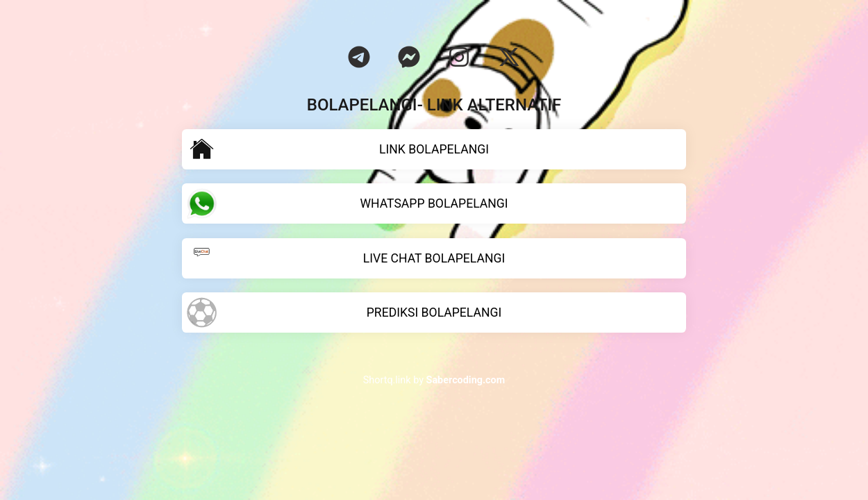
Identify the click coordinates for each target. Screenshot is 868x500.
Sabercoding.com (466, 380)
